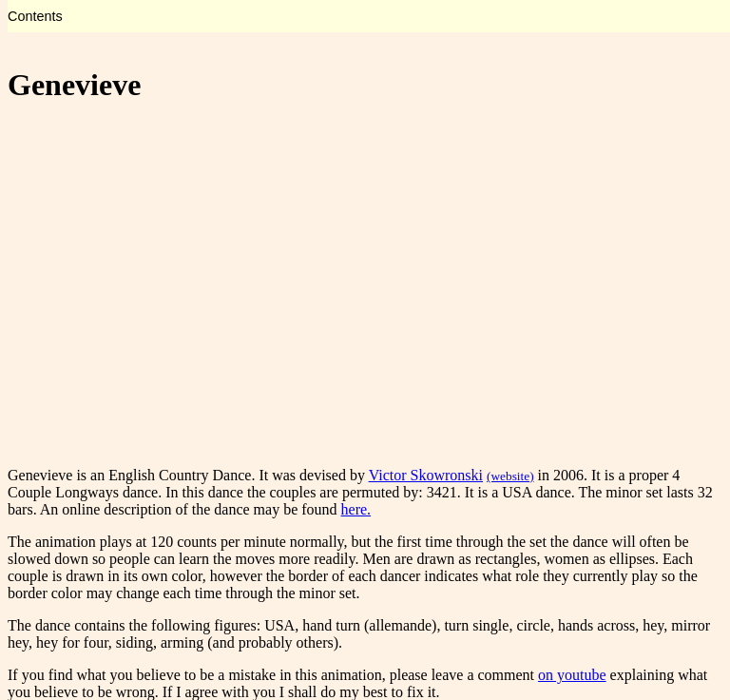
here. (356, 509)
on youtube (572, 675)
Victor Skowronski (426, 475)
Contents (35, 16)
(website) (510, 476)
